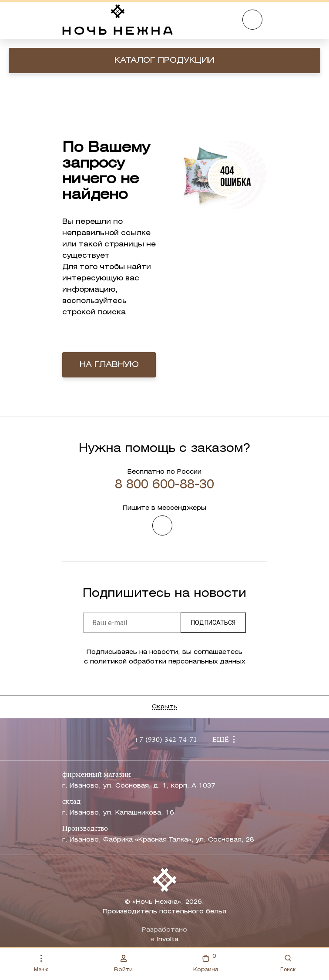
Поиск (288, 964)
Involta (168, 940)
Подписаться (213, 623)
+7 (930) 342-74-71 (165, 740)
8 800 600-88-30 (164, 485)
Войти (123, 963)
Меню (41, 964)
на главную (109, 365)
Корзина (206, 962)
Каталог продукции (164, 61)
